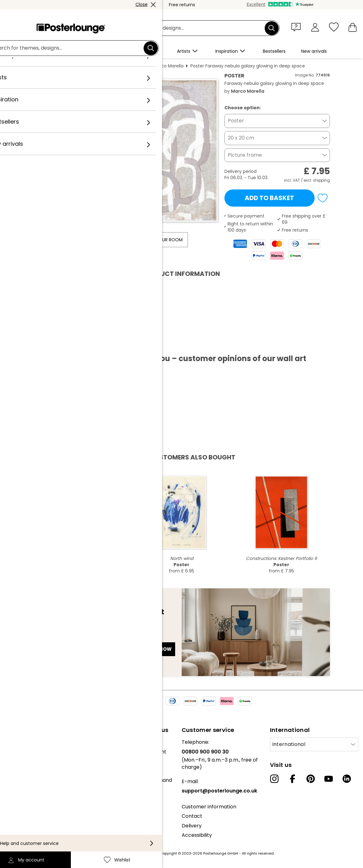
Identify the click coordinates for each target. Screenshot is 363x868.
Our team (17, 752)
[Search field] (189, 28)
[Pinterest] (311, 779)
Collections (18, 761)
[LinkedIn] (347, 779)
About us (15, 742)
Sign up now (155, 649)
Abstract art (133, 66)
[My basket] (353, 27)
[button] (297, 27)
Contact (192, 816)
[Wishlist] (334, 27)
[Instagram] (274, 779)
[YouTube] (329, 779)
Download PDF (58, 344)
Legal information (26, 831)
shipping (321, 180)
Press (11, 777)
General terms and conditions (41, 802)
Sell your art (19, 786)
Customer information (209, 807)
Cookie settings (24, 821)
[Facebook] (292, 779)
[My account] (315, 27)
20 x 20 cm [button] (241, 138)
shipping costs (145, 853)
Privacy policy (22, 812)
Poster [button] (236, 121)
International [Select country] (289, 744)
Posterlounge (51, 66)
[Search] (272, 28)
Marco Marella (168, 66)
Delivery (192, 826)
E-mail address (57, 638)
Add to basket (269, 198)
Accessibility (197, 835)
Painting (104, 66)
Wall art (80, 66)
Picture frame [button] (245, 155)
